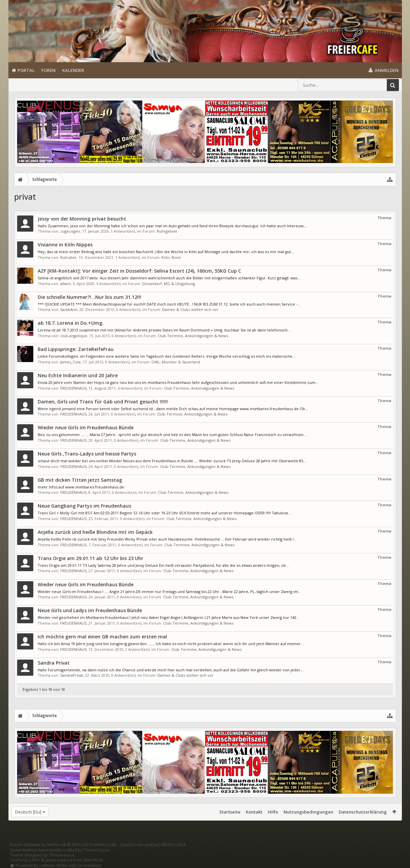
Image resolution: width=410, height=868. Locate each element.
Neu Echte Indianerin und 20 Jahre (78, 375)
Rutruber (68, 257)
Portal (26, 70)
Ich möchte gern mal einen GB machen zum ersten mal (102, 637)
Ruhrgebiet (167, 231)
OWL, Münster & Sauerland (176, 362)
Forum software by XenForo (63, 845)
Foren (48, 70)
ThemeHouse (97, 850)
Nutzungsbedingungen (308, 812)
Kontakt (254, 812)
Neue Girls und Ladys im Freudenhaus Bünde (90, 610)
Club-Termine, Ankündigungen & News (193, 336)
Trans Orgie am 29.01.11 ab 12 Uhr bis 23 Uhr (90, 558)
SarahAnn (69, 309)
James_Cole (70, 362)
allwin (65, 284)
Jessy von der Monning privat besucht (82, 219)
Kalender (73, 70)
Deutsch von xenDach (153, 845)
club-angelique (74, 336)
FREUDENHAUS (73, 388)
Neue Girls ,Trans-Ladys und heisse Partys (87, 454)
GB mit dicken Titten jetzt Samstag (80, 480)
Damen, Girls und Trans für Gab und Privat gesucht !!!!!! (103, 402)
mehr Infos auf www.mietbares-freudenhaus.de (81, 487)
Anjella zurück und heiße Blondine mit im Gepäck (95, 532)
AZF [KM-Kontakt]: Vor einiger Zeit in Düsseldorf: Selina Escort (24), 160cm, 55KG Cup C (139, 271)
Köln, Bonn (171, 257)
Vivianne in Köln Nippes (65, 245)
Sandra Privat (54, 663)
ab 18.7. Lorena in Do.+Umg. (71, 323)
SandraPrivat (72, 675)
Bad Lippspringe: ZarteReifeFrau (76, 349)
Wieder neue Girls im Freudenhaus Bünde (86, 427)
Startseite (230, 812)
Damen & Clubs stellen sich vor (190, 309)
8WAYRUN (93, 860)
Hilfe (273, 812)
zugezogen (70, 231)
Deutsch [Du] (28, 812)
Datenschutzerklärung (363, 812)
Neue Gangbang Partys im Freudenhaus (84, 506)
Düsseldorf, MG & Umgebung (169, 284)
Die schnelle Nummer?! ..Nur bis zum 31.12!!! (89, 297)
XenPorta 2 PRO (25, 860)
